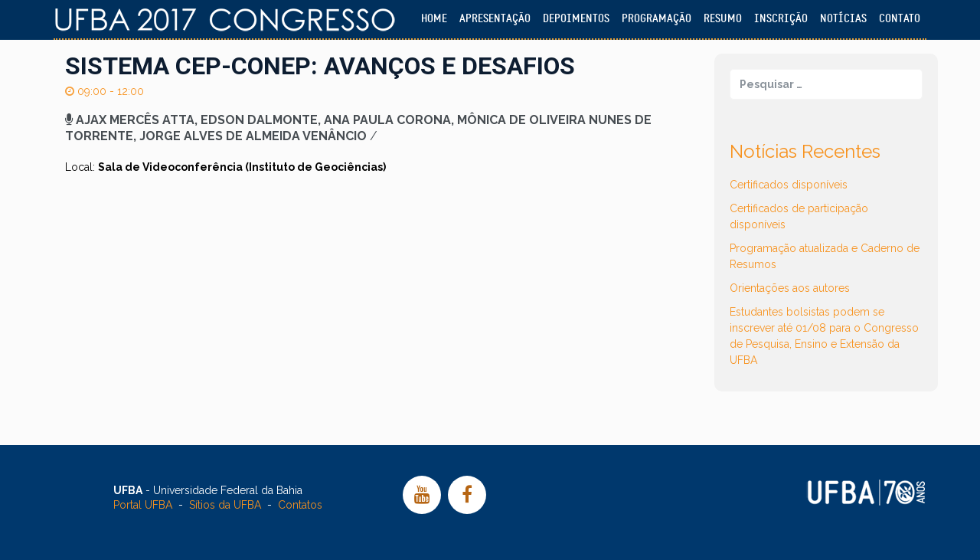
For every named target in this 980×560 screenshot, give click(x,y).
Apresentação (495, 19)
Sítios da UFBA (225, 505)
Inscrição (781, 19)
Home (434, 19)
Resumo (723, 19)
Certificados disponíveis (789, 185)
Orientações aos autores (790, 288)
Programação (657, 19)
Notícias (843, 19)
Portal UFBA (143, 505)
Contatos (300, 505)
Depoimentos (576, 19)
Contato (900, 19)
